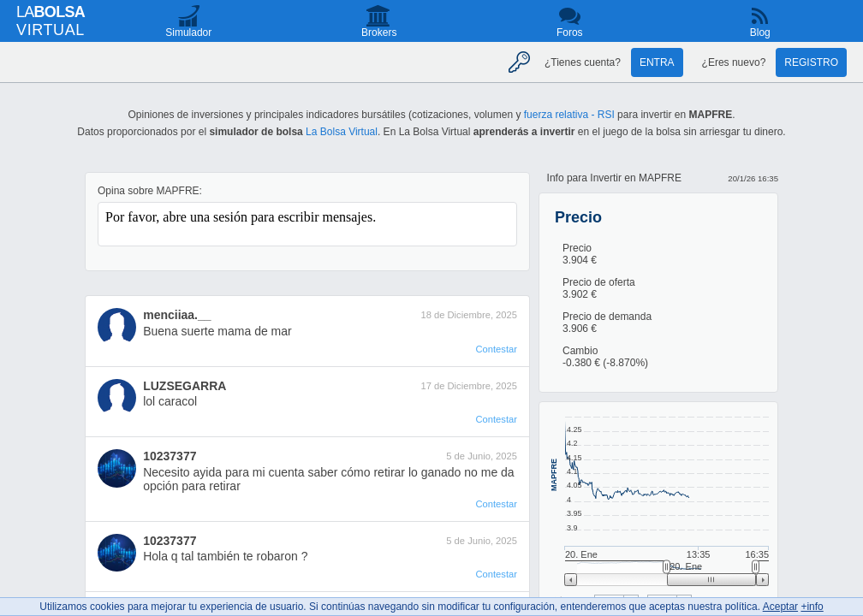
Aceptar (780, 607)
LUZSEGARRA (185, 386)
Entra (657, 62)
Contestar (496, 349)
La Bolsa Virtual (342, 132)
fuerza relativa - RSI (569, 115)
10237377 (170, 456)
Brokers (379, 33)
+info (812, 607)
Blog (760, 33)
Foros (570, 33)
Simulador (188, 33)
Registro (811, 62)
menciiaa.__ (177, 315)
